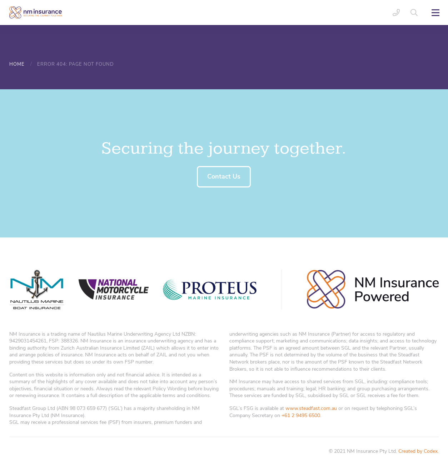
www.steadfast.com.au (311, 408)
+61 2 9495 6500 (301, 415)
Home (17, 64)
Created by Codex (418, 451)
